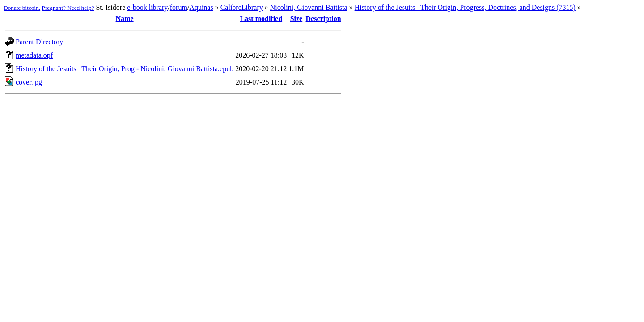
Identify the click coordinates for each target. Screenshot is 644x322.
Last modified (261, 19)
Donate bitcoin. (22, 8)
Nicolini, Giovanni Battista (309, 7)
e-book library (147, 7)
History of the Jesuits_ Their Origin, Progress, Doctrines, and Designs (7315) (465, 7)
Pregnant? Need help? (68, 8)
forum (179, 7)
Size (297, 19)
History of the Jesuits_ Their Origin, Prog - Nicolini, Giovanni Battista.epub (125, 69)
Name (125, 19)
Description (324, 19)
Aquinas (201, 7)
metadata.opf (34, 55)
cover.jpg (29, 82)
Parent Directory (39, 42)
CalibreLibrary (242, 7)
